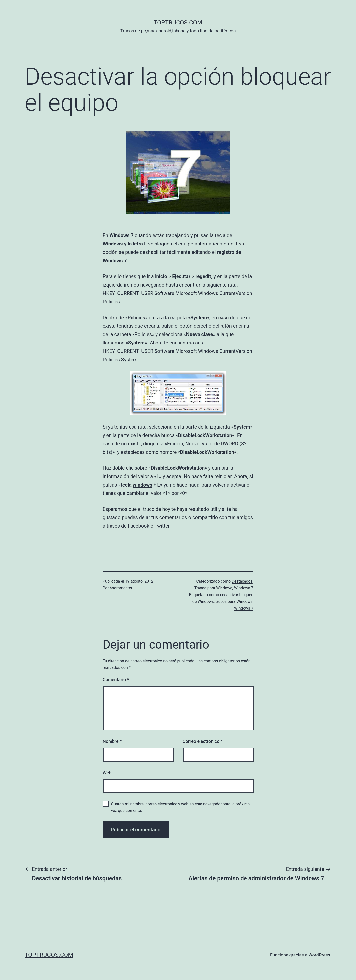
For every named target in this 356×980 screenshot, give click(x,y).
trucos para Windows (234, 601)
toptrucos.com (178, 23)
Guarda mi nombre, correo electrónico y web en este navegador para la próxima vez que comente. (180, 807)
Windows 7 (244, 588)
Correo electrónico (203, 741)
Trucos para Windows (213, 588)
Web (107, 773)
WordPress (319, 955)
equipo (186, 244)
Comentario (116, 679)
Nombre (112, 741)
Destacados (242, 581)
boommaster (121, 588)
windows (143, 485)
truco (149, 509)
